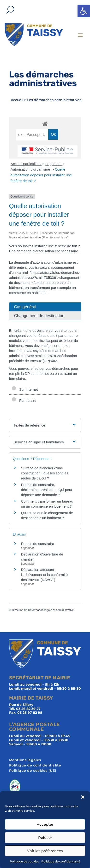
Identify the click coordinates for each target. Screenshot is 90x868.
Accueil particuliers (26, 164)
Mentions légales (25, 760)
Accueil (17, 100)
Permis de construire (38, 544)
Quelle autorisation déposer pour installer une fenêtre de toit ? (41, 175)
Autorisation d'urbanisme (31, 169)
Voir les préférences (45, 851)
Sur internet (25, 389)
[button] (84, 11)
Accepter (45, 824)
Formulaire (24, 400)
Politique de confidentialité (61, 861)
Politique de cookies (24, 861)
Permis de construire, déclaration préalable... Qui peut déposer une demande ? (47, 490)
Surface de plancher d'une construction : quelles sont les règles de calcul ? (45, 473)
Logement (54, 164)
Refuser (45, 838)
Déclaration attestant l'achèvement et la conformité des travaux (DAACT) (45, 575)
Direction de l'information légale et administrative (43, 610)
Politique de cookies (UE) (33, 771)
